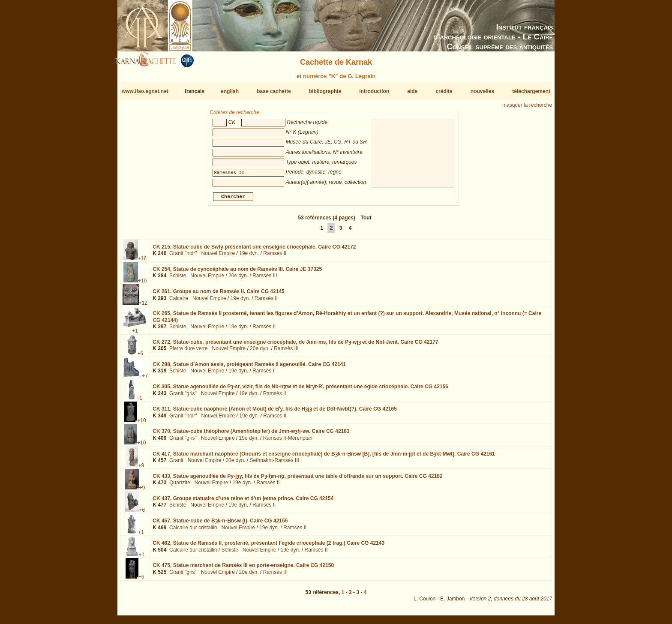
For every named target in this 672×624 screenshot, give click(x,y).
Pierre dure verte (188, 352)
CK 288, (249, 368)
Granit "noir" (183, 257)
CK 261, (218, 295)
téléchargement (531, 91)
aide (412, 91)
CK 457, (220, 524)
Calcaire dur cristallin (193, 531)
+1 (135, 334)
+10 (142, 284)
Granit (176, 464)
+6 (140, 357)
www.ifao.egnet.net (145, 91)
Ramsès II (275, 257)
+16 (142, 262)
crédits (444, 91)
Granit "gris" (183, 396)
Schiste (178, 279)
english (230, 91)
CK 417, (324, 457)
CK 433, (297, 480)
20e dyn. (238, 279)
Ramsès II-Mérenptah (288, 441)
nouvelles (482, 91)
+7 (145, 379)
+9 (141, 468)
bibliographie (325, 91)
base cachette (274, 91)
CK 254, (237, 273)
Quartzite (180, 486)
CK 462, (268, 546)
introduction (374, 91)
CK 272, (295, 345)
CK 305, (300, 390)
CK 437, (243, 502)
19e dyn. (249, 257)
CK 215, (254, 250)
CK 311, (275, 412)
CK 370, (251, 435)
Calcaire (179, 302)
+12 (143, 306)
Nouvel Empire (218, 257)
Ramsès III (265, 279)
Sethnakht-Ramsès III (274, 464)
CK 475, (243, 569)
